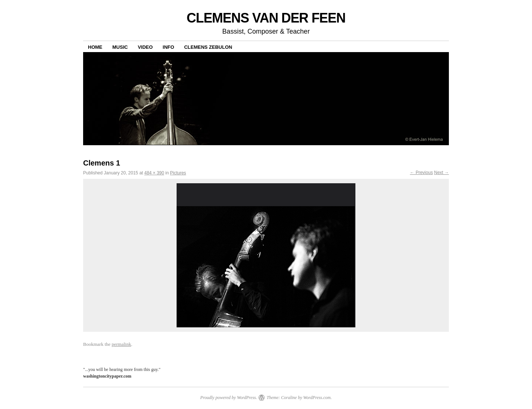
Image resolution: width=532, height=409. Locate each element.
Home (95, 47)
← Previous (422, 173)
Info (168, 47)
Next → (441, 173)
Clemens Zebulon (208, 47)
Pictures (178, 173)
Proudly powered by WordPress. (229, 398)
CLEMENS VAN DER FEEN (266, 18)
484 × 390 (154, 173)
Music (120, 47)
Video (145, 47)
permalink (121, 344)
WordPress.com (317, 398)
